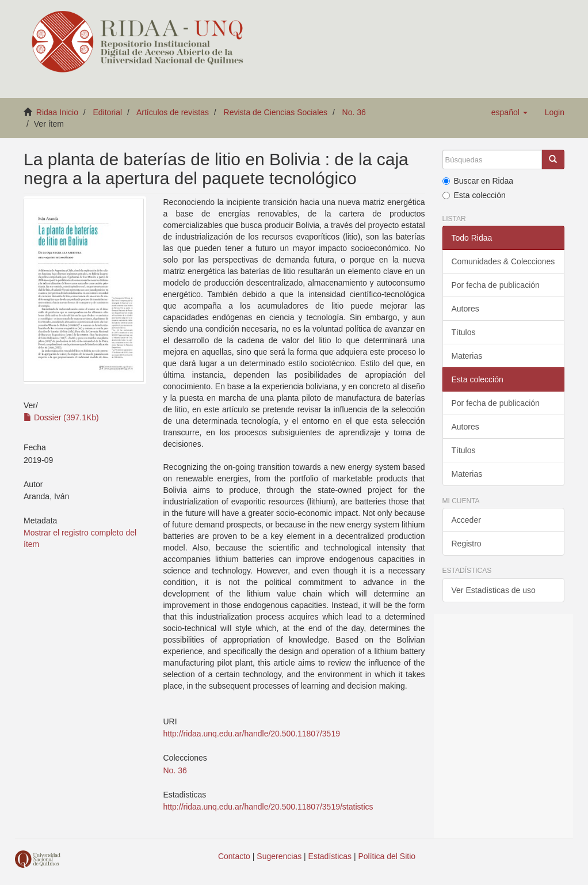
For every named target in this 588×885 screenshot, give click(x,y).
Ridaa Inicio (57, 112)
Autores (465, 309)
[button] (509, 112)
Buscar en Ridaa (478, 181)
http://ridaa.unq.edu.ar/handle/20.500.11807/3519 (252, 734)
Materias (467, 356)
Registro (467, 544)
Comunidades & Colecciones (503, 261)
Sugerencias (279, 856)
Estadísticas (330, 856)
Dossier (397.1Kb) (61, 417)
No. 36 (354, 112)
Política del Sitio (387, 856)
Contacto (234, 856)
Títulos (464, 332)
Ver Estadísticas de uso (494, 590)
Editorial (108, 112)
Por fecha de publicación (496, 285)
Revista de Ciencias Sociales (276, 112)
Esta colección (474, 195)
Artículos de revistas (173, 112)
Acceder (466, 520)
